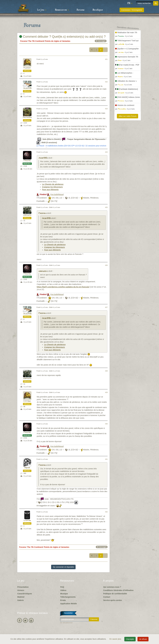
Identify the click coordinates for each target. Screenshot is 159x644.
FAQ (62, 587)
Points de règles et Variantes (58, 41)
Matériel (21, 597)
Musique (64, 594)
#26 (106, 265)
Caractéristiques (25, 594)
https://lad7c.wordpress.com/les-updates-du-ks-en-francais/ (63, 287)
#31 (106, 459)
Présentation (23, 587)
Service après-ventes (113, 600)
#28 (106, 371)
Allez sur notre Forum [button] (128, 116)
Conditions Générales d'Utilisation (118, 590)
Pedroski (27, 68)
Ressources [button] (62, 10)
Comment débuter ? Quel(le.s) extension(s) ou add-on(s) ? (62, 37)
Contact (107, 597)
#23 (106, 109)
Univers (21, 590)
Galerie (21, 600)
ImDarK (27, 468)
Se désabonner (66, 623)
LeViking (27, 521)
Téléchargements (68, 597)
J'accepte (130, 639)
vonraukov (27, 215)
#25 (106, 207)
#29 (106, 392)
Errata (63, 600)
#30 (106, 424)
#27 (106, 307)
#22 (106, 82)
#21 (106, 59)
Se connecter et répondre (63, 567)
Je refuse (143, 639)
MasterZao (27, 117)
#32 (106, 512)
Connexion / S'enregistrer (132, 10)
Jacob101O (27, 88)
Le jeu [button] (42, 10)
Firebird (27, 161)
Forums (80, 10)
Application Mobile (69, 604)
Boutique (98, 10)
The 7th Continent (36, 41)
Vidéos (63, 590)
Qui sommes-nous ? (112, 587)
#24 (106, 152)
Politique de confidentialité (115, 594)
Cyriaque (27, 401)
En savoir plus (116, 639)
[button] (130, 3)
